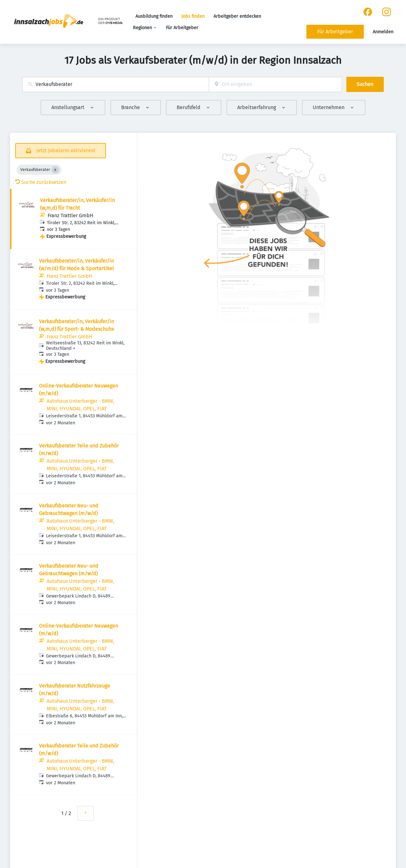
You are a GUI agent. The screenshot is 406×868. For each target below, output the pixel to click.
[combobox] (116, 85)
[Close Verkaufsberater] (55, 170)
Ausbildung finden (154, 16)
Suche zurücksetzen (41, 182)
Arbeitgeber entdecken (237, 16)
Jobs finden (193, 16)
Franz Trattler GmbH (70, 215)
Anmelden (383, 32)
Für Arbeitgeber (182, 28)
